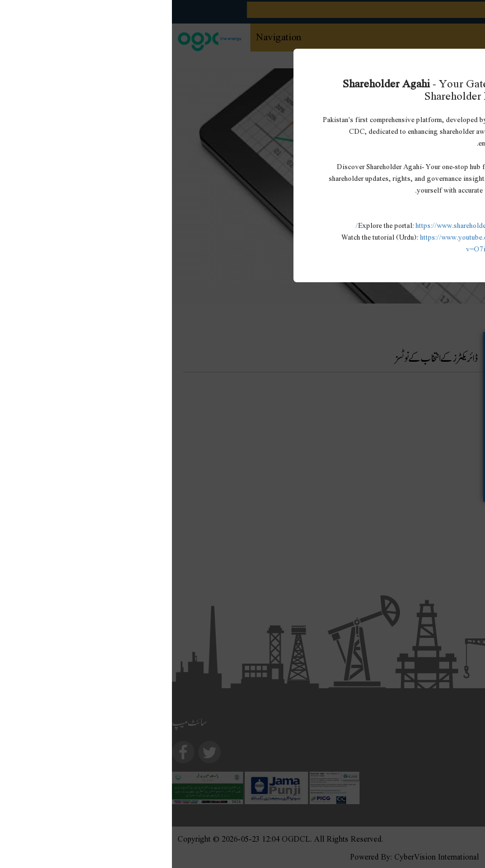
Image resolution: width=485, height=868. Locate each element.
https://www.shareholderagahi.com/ (265, 225)
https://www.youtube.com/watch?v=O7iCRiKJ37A (298, 242)
